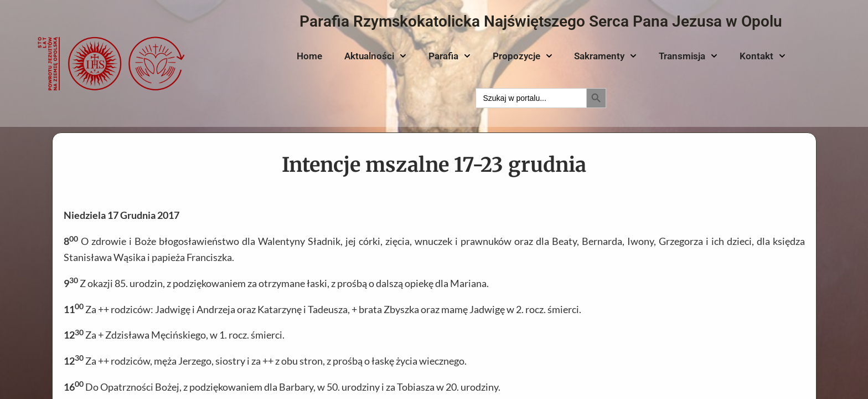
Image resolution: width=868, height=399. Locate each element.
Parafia (449, 56)
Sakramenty (605, 56)
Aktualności (375, 56)
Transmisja (688, 56)
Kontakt (763, 56)
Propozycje (523, 56)
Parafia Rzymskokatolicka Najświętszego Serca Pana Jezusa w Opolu (541, 21)
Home (309, 56)
